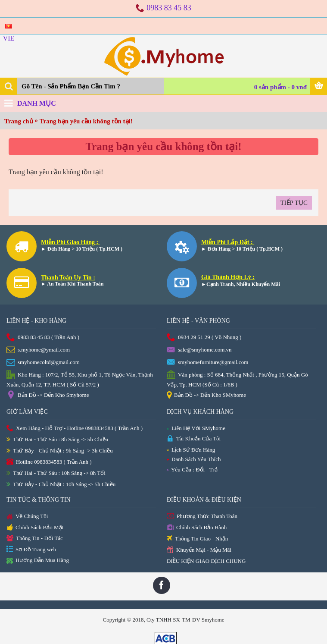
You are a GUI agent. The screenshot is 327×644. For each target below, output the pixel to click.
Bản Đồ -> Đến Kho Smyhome (48, 396)
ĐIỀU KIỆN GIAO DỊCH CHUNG (206, 561)
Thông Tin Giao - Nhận (197, 539)
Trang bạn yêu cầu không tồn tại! (86, 121)
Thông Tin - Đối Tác (35, 539)
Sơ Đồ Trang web (31, 550)
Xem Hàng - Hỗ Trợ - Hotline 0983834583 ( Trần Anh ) (75, 429)
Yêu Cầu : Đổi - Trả (192, 470)
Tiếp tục (294, 203)
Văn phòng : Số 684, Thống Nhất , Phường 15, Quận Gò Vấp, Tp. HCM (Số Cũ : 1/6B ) (237, 379)
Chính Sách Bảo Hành (197, 528)
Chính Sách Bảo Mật (35, 528)
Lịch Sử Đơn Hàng (191, 450)
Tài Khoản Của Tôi (194, 439)
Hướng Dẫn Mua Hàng (38, 561)
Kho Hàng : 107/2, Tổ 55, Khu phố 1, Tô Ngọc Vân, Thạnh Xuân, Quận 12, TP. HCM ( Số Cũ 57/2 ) (80, 379)
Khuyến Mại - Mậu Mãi (199, 550)
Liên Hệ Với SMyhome (196, 428)
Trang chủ (19, 121)
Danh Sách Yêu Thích (194, 459)
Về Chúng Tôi (27, 517)
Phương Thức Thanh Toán (202, 517)
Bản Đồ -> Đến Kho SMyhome (206, 396)
